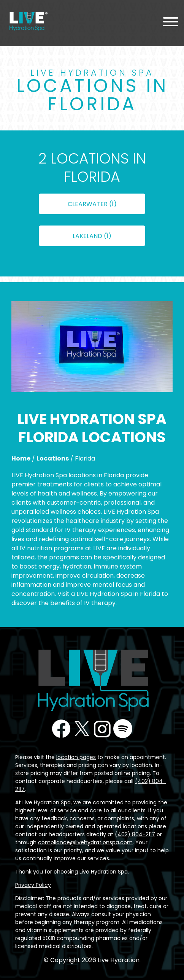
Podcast (123, 729)
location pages (76, 757)
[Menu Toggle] (171, 23)
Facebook (61, 729)
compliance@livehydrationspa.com (85, 842)
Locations (53, 458)
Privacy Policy (33, 885)
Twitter (82, 729)
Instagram (102, 729)
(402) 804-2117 (135, 834)
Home (21, 458)
